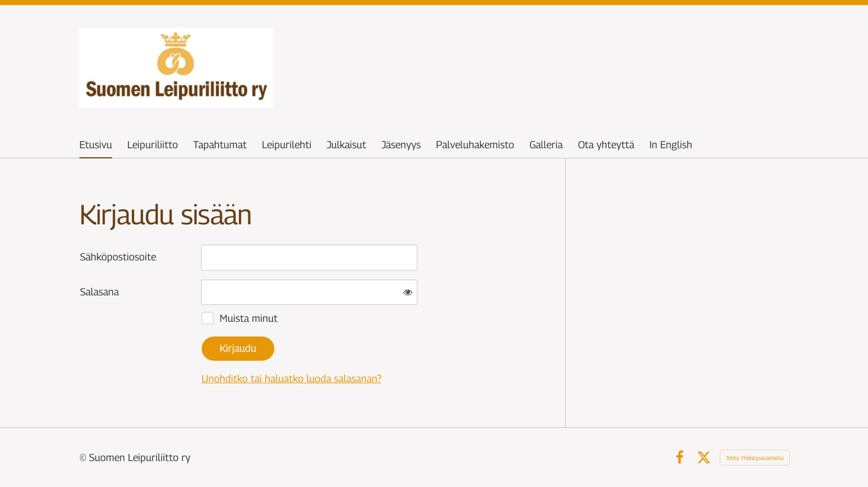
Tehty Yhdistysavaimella (755, 458)
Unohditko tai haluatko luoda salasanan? (291, 378)
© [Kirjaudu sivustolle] (84, 457)
